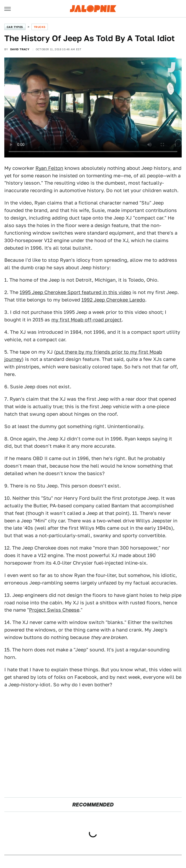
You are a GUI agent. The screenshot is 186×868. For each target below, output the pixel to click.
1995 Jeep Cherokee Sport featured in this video (75, 292)
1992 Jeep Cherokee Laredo (113, 300)
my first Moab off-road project (87, 320)
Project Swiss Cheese (54, 610)
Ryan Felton (49, 168)
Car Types (15, 27)
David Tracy (20, 49)
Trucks (40, 27)
